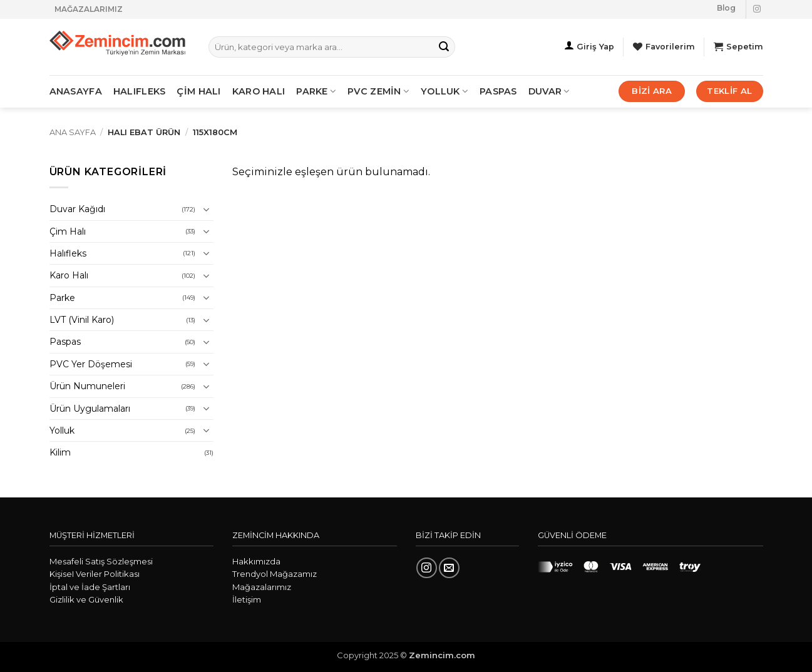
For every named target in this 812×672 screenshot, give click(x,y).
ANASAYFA (76, 91)
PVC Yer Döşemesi (91, 364)
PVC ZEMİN (378, 91)
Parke (62, 298)
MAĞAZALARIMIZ (89, 9)
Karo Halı (69, 275)
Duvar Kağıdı (77, 209)
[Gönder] (444, 47)
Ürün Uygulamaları (90, 409)
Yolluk (445, 91)
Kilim (60, 452)
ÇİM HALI (198, 91)
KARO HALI (259, 91)
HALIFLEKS (140, 91)
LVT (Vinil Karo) (82, 320)
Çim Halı (68, 232)
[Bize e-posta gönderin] (449, 568)
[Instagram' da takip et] (757, 9)
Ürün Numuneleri (87, 386)
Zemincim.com (442, 655)
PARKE (316, 91)
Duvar (549, 91)
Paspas (498, 91)
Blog (726, 8)
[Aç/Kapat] (206, 210)
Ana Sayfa (73, 132)
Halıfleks (68, 253)
